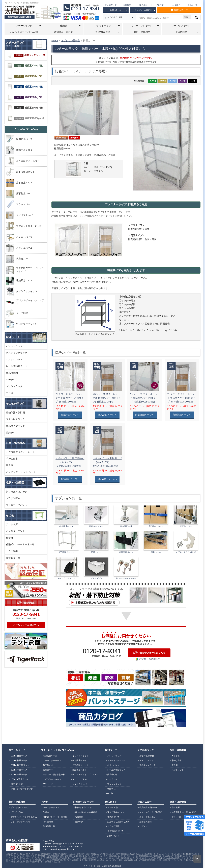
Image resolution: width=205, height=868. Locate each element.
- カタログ (78, 822)
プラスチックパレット (18, 505)
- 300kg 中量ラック (18, 770)
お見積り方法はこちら (149, 659)
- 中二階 (110, 793)
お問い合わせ (119, 10)
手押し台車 (12, 459)
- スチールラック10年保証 (150, 812)
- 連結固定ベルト (79, 770)
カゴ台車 (21, 452)
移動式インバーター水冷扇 (20, 544)
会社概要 (127, 5)
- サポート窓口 (113, 807)
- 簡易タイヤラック (147, 765)
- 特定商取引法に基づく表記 (183, 812)
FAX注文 (160, 5)
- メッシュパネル (79, 779)
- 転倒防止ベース (49, 756)
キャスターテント (15, 531)
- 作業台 (45, 812)
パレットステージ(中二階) (24, 32)
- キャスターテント (50, 807)
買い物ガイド (111, 5)
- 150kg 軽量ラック (18, 760)
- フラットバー (48, 784)
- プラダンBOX (16, 812)
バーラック (12, 380)
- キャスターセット (80, 756)
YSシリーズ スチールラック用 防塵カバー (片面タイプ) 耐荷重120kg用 (69, 398)
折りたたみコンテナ (17, 492)
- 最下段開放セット (80, 765)
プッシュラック (14, 386)
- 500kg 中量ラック (18, 775)
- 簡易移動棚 (112, 775)
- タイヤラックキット (51, 779)
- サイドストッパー (80, 784)
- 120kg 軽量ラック (18, 756)
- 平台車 (174, 765)
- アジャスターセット (51, 760)
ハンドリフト (22, 472)
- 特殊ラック (112, 789)
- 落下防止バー (48, 765)
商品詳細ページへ (70, 415)
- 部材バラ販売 (16, 784)
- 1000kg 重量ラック (19, 779)
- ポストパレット (114, 765)
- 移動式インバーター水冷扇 (54, 817)
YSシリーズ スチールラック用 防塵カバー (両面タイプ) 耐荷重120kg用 (107, 398)
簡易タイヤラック (15, 426)
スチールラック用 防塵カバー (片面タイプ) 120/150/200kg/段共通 (70, 462)
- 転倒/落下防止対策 (83, 807)
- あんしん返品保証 (147, 817)
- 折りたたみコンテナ (19, 807)
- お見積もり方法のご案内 (118, 822)
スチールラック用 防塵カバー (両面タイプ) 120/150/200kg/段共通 (107, 462)
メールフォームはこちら (26, 625)
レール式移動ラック (17, 366)
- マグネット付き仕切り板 (53, 775)
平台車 (10, 465)
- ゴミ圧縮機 (47, 822)
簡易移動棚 (12, 373)
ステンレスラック (181, 26)
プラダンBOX (13, 498)
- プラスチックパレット (20, 822)
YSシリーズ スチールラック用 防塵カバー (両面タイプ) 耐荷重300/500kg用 (181, 398)
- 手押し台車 (176, 760)
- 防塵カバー (47, 770)
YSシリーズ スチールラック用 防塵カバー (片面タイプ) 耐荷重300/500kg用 (144, 398)
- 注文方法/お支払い (115, 812)
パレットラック (14, 346)
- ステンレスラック (147, 760)
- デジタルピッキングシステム (83, 775)
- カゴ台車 (175, 756)
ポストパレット (14, 360)
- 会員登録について (115, 831)
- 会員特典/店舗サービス (149, 807)
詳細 (186, 17)
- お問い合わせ (113, 836)
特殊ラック (12, 433)
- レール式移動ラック (116, 770)
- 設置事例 (78, 817)
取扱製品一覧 (13, 558)
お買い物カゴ (179, 10)
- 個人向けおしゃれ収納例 (85, 812)
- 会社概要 (175, 807)
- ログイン (143, 826)
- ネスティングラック (116, 760)
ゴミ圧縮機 (12, 551)
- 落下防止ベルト (79, 760)
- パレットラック (114, 756)
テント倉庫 (12, 524)
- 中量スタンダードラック (21, 789)
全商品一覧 (192, 5)
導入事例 (143, 5)
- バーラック (112, 779)
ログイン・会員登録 (145, 10)
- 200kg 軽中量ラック (19, 765)
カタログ (176, 5)
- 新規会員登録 (145, 822)
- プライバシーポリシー (181, 817)
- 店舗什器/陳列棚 (146, 756)
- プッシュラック (114, 784)
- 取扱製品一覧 (48, 826)
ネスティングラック (17, 353)
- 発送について (113, 817)
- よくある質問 (113, 826)
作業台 (10, 538)
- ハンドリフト (177, 770)
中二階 (10, 393)
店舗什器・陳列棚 (64, 32)
